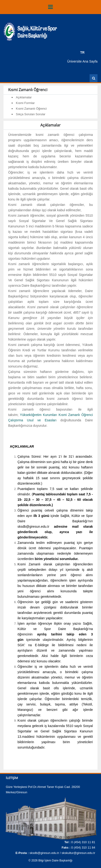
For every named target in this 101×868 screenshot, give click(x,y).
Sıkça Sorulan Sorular (31, 114)
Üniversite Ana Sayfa (82, 61)
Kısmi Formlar (25, 103)
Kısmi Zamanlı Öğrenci (31, 109)
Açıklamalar (24, 97)
